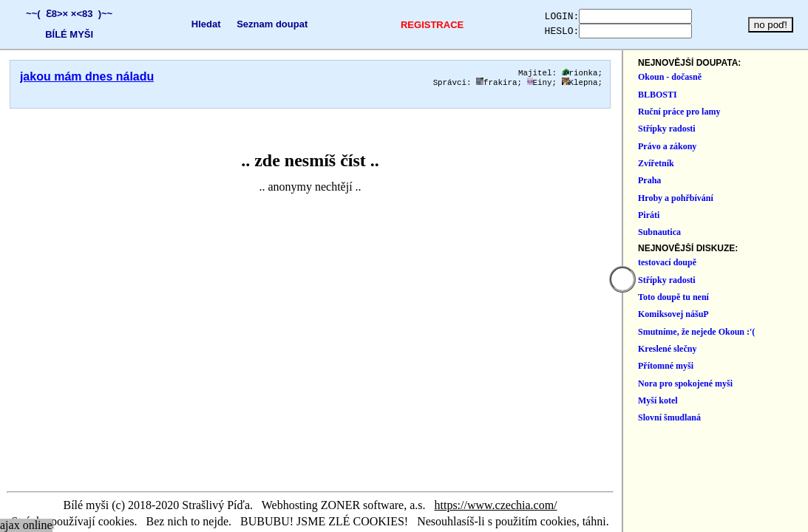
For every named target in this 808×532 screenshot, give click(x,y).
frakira (668, 85)
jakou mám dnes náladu (87, 76)
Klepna (751, 85)
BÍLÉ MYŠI (66, 34)
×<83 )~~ (88, 14)
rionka (751, 74)
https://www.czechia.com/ (582, 505)
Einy (711, 85)
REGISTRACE (411, 25)
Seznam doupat (260, 24)
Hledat (194, 24)
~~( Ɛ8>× (44, 14)
